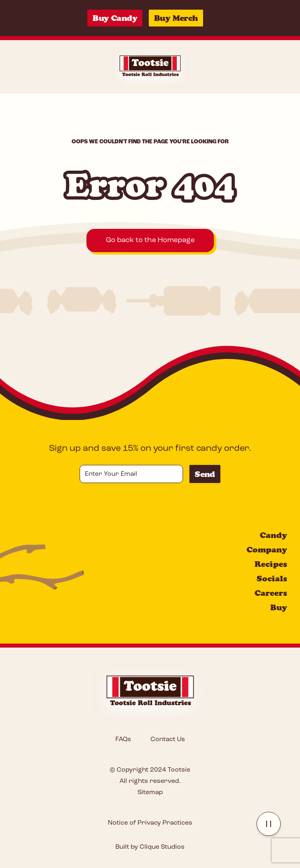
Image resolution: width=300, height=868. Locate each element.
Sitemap (150, 793)
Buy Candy (115, 18)
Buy (279, 607)
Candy (273, 535)
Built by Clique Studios (150, 847)
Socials (272, 579)
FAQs (123, 740)
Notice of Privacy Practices (150, 823)
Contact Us (168, 740)
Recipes (271, 564)
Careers (271, 593)
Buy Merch (176, 18)
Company (267, 550)
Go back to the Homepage (150, 240)
